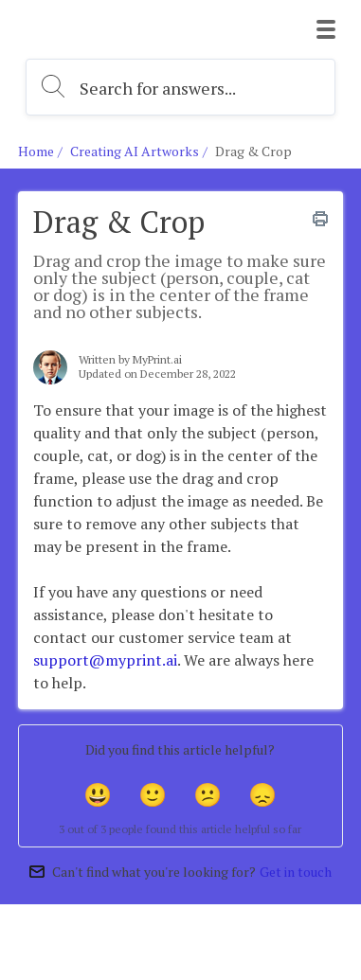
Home (36, 151)
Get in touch (296, 872)
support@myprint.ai (105, 660)
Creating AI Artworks (135, 151)
